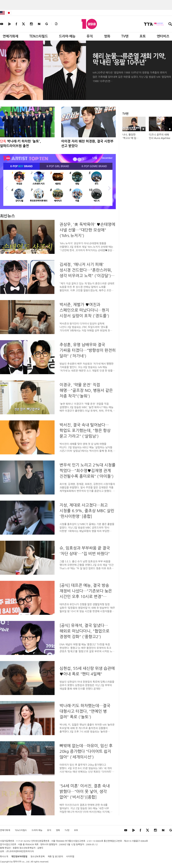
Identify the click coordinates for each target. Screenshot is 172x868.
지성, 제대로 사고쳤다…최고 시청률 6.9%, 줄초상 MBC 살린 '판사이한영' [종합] (87, 511)
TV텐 (125, 36)
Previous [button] (7, 188)
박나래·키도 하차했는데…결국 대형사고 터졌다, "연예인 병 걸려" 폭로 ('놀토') (85, 711)
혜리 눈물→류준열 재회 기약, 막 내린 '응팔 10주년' (129, 59)
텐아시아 (17, 862)
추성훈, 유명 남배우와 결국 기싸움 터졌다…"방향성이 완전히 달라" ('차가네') (88, 350)
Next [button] (109, 188)
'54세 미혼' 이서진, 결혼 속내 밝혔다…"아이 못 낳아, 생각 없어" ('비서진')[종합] (85, 791)
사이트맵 (70, 857)
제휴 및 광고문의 (55, 857)
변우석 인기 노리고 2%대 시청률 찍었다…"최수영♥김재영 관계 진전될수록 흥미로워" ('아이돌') (87, 471)
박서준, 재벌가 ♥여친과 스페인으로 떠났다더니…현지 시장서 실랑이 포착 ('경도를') (84, 310)
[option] (58, 188)
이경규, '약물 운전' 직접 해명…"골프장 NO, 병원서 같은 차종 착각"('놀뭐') (86, 390)
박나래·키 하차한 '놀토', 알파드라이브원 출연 (21, 144)
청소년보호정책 (38, 857)
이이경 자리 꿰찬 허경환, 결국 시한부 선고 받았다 (87, 144)
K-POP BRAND (22, 166)
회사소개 (4, 857)
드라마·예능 (67, 36)
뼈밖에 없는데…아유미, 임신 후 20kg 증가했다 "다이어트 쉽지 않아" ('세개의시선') (86, 751)
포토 (143, 36)
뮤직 (90, 36)
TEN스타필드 (39, 36)
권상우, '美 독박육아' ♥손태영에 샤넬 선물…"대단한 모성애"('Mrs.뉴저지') (87, 230)
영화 (107, 36)
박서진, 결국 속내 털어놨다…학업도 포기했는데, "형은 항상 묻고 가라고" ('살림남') (85, 430)
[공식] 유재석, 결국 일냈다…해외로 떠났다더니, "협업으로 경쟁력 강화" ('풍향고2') (85, 631)
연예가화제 (10, 36)
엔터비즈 (163, 36)
